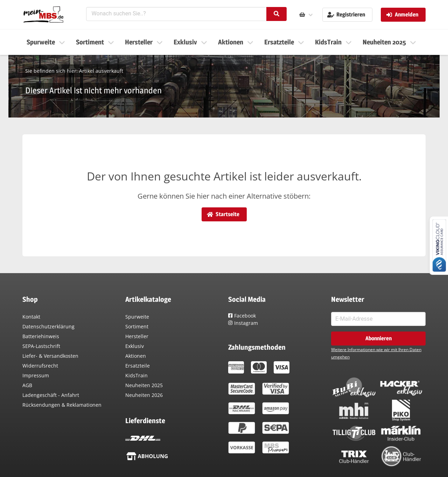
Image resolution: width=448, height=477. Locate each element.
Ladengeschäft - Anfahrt (51, 395)
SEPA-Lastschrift (41, 346)
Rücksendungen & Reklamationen (62, 405)
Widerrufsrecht (40, 366)
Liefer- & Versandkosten (50, 356)
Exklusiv (135, 346)
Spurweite (137, 317)
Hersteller (137, 336)
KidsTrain (136, 375)
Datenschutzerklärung (48, 326)
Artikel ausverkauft (101, 71)
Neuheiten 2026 (144, 395)
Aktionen (136, 356)
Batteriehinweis (41, 336)
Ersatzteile (138, 366)
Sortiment (137, 326)
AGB (27, 385)
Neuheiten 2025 (144, 385)
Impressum (36, 375)
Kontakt (31, 317)
